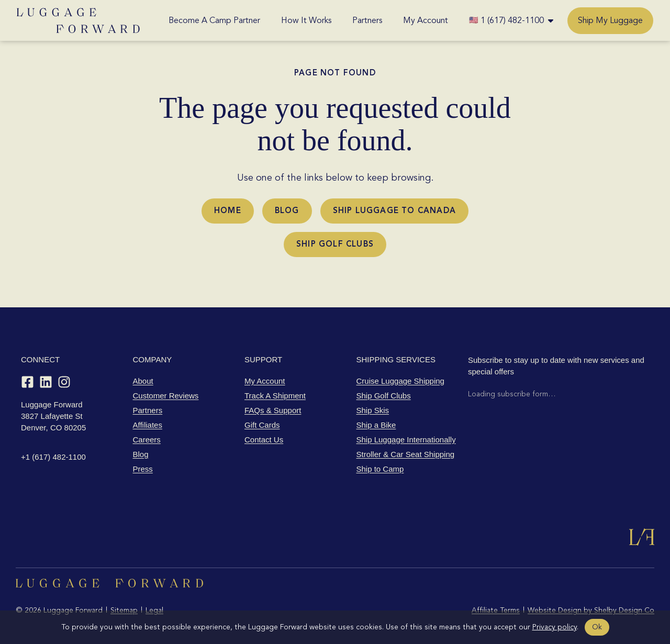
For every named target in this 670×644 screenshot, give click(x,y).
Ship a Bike (376, 425)
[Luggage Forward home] (78, 20)
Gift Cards (262, 425)
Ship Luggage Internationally (406, 440)
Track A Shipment (275, 396)
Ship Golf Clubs (335, 244)
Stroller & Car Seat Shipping (406, 454)
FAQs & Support (273, 410)
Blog (287, 210)
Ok (597, 627)
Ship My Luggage (610, 20)
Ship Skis (373, 410)
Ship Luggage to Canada (394, 210)
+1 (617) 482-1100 (53, 457)
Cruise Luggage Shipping (400, 381)
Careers (147, 440)
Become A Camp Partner (214, 20)
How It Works (306, 20)
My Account (426, 20)
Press (143, 469)
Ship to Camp (380, 469)
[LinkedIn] (46, 382)
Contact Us (264, 440)
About (143, 381)
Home (228, 210)
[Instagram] (64, 382)
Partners (367, 20)
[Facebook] (27, 382)
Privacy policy (555, 627)
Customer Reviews (166, 396)
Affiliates (148, 425)
